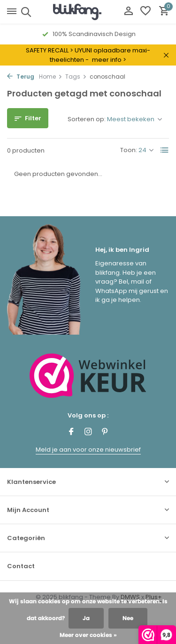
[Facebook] (71, 432)
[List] (165, 150)
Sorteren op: (87, 119)
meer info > (109, 60)
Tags (76, 77)
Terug (21, 77)
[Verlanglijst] (145, 12)
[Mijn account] (128, 12)
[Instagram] (88, 432)
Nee (128, 618)
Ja (86, 618)
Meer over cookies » (88, 635)
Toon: (129, 150)
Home (51, 77)
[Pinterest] (105, 432)
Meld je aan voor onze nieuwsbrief (88, 450)
